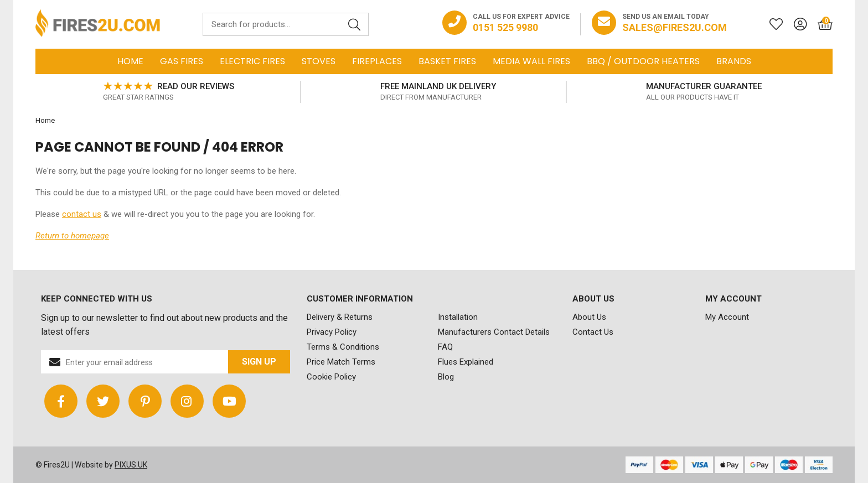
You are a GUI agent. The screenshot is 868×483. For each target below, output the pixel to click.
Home (130, 61)
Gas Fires (182, 61)
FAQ (445, 347)
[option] (168, 92)
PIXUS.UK (131, 465)
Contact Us (593, 332)
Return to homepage (72, 236)
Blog (446, 377)
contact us (82, 214)
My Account (727, 317)
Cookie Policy (331, 377)
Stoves (319, 61)
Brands (734, 61)
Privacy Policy (332, 332)
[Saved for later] (771, 24)
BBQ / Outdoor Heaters (643, 61)
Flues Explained (466, 362)
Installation (458, 317)
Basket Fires (447, 61)
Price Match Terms (341, 362)
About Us (589, 317)
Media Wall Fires (531, 61)
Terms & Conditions (343, 347)
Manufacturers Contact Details (494, 332)
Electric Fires (252, 61)
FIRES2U (98, 24)
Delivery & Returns (340, 317)
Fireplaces (377, 61)
